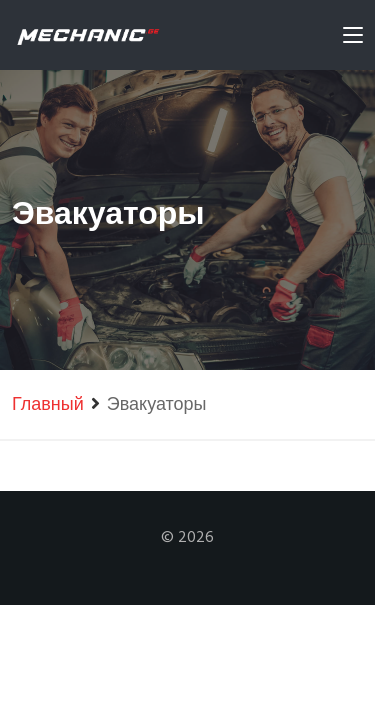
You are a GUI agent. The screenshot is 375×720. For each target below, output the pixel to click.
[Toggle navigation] (353, 39)
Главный (48, 405)
